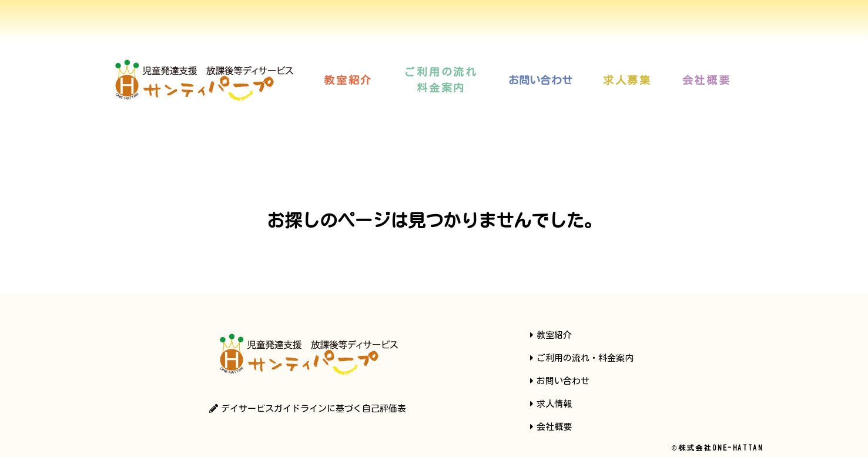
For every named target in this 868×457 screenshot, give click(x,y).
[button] (348, 80)
